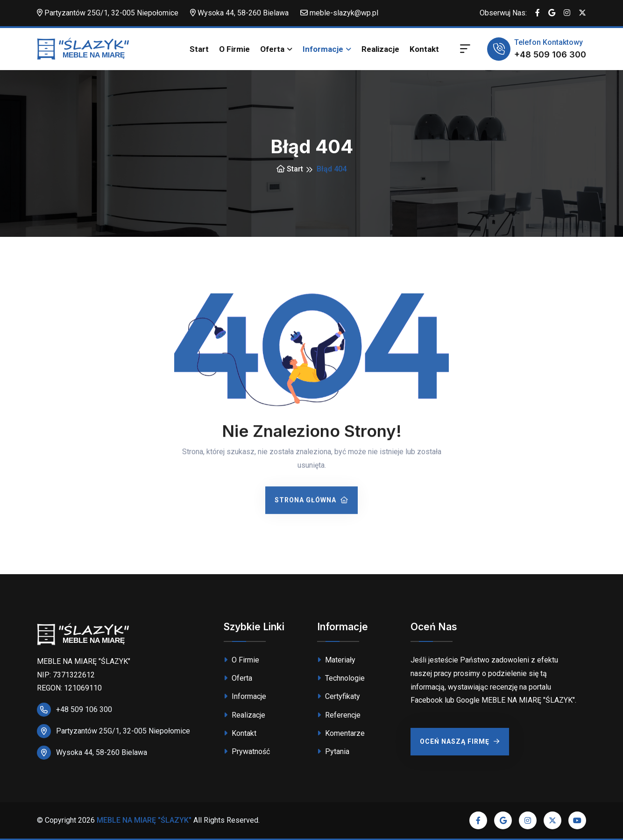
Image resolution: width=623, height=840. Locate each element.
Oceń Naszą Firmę (460, 741)
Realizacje (380, 49)
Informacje (323, 49)
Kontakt (424, 49)
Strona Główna (311, 501)
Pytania (333, 751)
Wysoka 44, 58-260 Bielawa (239, 13)
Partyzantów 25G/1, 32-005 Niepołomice (108, 13)
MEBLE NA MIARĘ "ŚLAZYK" (144, 820)
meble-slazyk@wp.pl (339, 13)
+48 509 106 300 (550, 54)
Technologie (341, 678)
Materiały (336, 660)
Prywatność (247, 751)
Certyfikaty (339, 696)
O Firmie (234, 49)
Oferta (272, 49)
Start (199, 49)
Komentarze (341, 733)
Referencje (339, 715)
